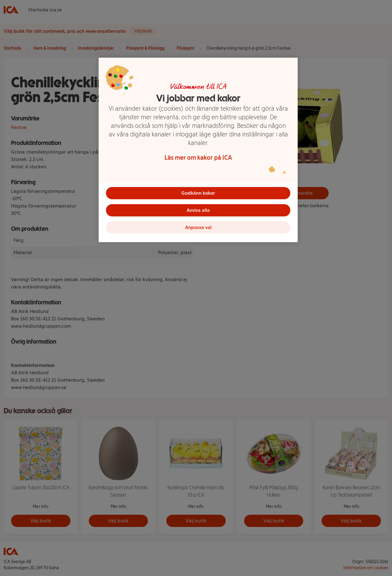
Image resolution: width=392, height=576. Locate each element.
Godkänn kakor (198, 193)
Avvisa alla (198, 210)
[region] (198, 150)
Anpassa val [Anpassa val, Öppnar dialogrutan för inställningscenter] (198, 227)
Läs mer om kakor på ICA (198, 158)
